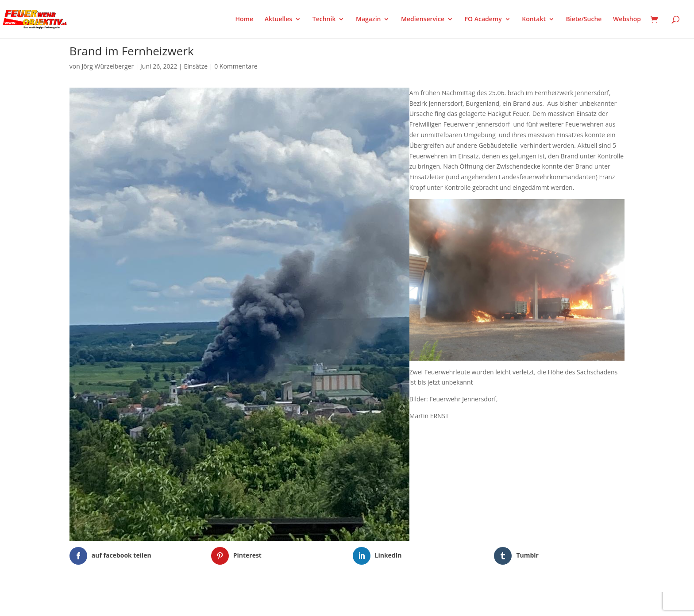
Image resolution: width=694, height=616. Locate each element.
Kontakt (534, 19)
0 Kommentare (236, 66)
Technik (324, 19)
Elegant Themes (114, 604)
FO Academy (483, 19)
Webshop (627, 19)
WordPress (173, 604)
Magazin (368, 19)
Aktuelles (278, 19)
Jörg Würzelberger (108, 66)
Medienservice (423, 19)
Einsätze (196, 66)
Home (245, 19)
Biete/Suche (584, 19)
